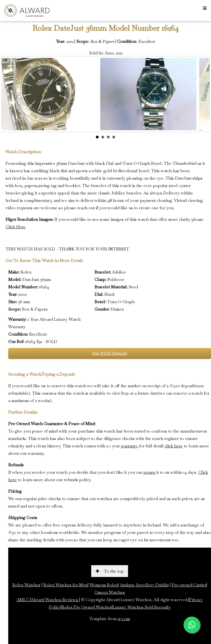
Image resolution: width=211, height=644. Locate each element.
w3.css (124, 619)
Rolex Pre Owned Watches (87, 607)
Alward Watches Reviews (55, 600)
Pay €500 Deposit (110, 353)
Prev (9, 94)
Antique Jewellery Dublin (144, 585)
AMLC (23, 600)
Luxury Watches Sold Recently (142, 607)
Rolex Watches (26, 585)
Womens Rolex (104, 585)
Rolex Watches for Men (66, 585)
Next (202, 94)
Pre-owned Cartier (189, 585)
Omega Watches (110, 592)
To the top (110, 571)
